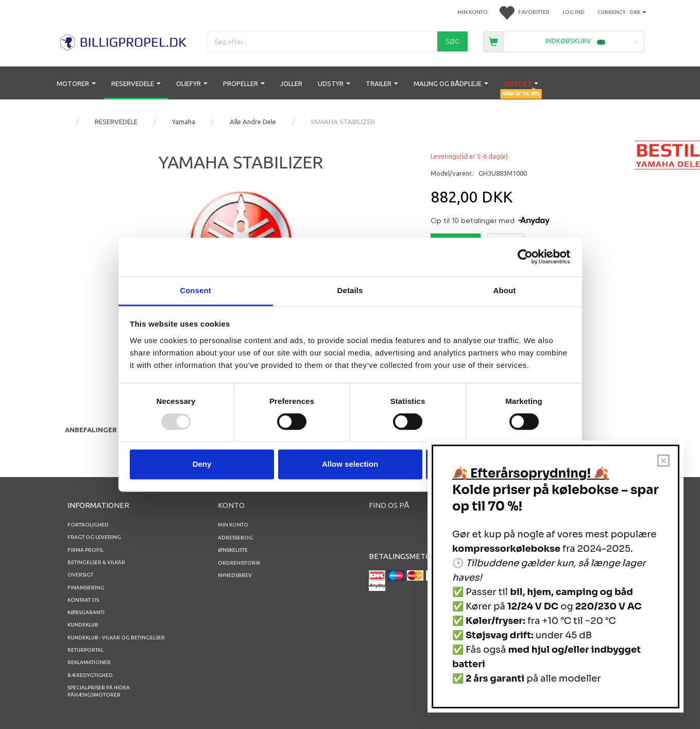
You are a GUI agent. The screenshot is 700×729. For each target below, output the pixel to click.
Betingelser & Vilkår (96, 562)
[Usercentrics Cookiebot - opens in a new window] (525, 257)
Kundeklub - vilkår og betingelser (116, 638)
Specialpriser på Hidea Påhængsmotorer (99, 691)
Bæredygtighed (90, 675)
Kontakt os (83, 600)
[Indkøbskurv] (563, 41)
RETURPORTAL (86, 650)
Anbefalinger (91, 430)
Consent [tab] (195, 290)
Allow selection (350, 464)
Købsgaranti (86, 612)
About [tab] (505, 290)
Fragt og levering (94, 537)
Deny (202, 464)
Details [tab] (350, 290)
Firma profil (86, 550)
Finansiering (86, 588)
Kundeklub (83, 625)
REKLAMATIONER (89, 662)
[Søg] (453, 41)
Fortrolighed (88, 525)
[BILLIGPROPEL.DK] (124, 41)
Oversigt (80, 575)
